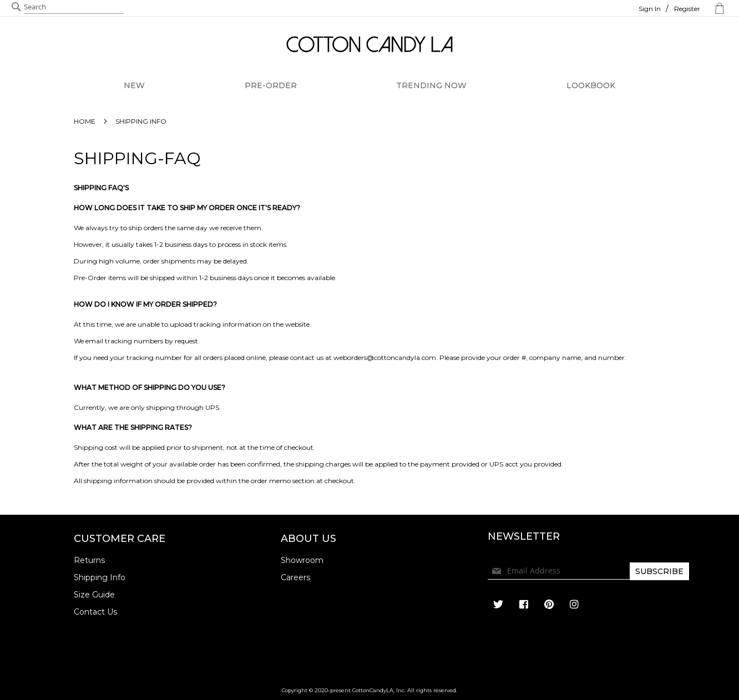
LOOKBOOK (591, 85)
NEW (134, 85)
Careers (295, 577)
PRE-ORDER (271, 85)
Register (687, 9)
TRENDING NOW (431, 85)
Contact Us (95, 612)
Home (85, 121)
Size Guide (94, 595)
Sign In (650, 9)
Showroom (302, 560)
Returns (89, 560)
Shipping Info (100, 577)
